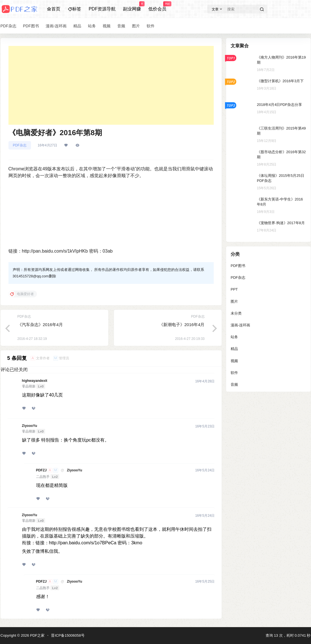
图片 (234, 301)
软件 (234, 373)
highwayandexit (35, 381)
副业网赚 (132, 6)
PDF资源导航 (102, 9)
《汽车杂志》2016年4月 (40, 325)
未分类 (236, 313)
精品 (234, 349)
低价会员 (157, 6)
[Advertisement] (111, 85)
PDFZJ (41, 470)
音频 (234, 385)
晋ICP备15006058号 (68, 635)
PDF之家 (37, 635)
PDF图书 (238, 266)
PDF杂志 (20, 145)
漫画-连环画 (240, 325)
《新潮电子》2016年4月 (182, 325)
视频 (234, 361)
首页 (54, 9)
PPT (234, 289)
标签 (74, 9)
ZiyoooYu (30, 426)
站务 (234, 337)
